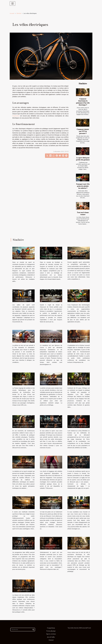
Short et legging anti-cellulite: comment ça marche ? (51, 467)
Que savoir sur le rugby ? (77, 464)
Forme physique (51, 631)
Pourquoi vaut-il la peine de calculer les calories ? (83, 186)
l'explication (16, 116)
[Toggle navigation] (13, 4)
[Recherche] (23, 630)
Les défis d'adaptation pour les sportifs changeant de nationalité (23, 258)
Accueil (12, 13)
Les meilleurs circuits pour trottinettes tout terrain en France (23, 383)
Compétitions (51, 628)
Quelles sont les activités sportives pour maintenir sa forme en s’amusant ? (23, 426)
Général (19, 13)
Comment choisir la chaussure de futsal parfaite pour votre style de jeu (51, 300)
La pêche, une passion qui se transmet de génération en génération (51, 383)
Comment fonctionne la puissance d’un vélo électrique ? (79, 548)
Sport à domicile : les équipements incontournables (79, 507)
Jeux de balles (51, 637)
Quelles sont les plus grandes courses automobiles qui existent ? (79, 258)
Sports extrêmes (51, 634)
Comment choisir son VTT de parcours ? (83, 131)
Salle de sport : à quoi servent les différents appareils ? (23, 300)
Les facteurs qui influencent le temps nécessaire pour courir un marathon (51, 341)
